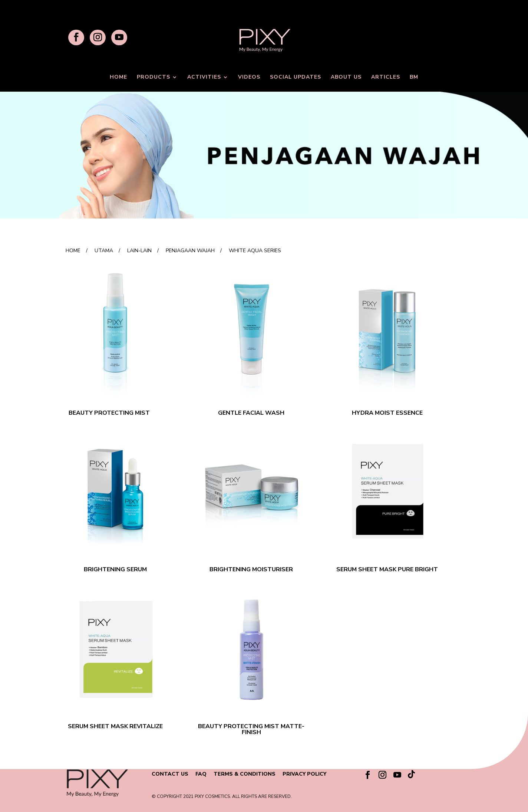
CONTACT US (170, 774)
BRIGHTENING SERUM (115, 569)
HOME (118, 78)
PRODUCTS (154, 78)
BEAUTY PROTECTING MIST (109, 413)
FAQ (201, 774)
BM (414, 78)
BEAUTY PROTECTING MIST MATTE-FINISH (251, 729)
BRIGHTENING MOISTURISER (251, 569)
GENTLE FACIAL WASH (251, 413)
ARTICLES (386, 78)
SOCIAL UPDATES (296, 78)
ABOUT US (346, 78)
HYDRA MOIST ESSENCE (387, 413)
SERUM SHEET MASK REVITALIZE (115, 726)
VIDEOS (249, 78)
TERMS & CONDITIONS (245, 774)
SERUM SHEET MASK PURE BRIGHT (387, 569)
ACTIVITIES (204, 78)
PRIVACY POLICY (304, 774)
